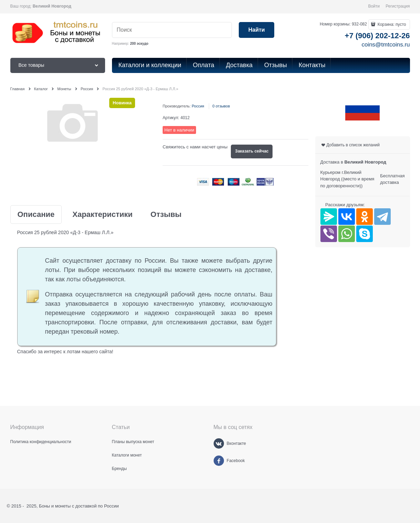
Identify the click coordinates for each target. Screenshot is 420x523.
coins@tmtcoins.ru (386, 45)
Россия (198, 106)
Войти (374, 6)
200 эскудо (139, 44)
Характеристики (103, 215)
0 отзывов (221, 106)
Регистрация (398, 6)
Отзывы (166, 215)
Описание (36, 215)
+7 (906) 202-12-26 (377, 36)
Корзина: (391, 24)
